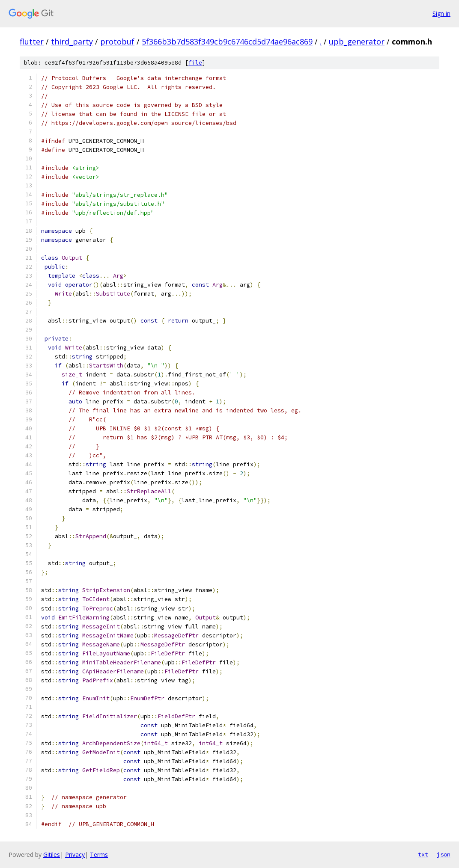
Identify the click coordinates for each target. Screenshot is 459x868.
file (195, 63)
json (444, 854)
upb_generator (357, 41)
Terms (99, 855)
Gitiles (52, 855)
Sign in (441, 13)
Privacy (75, 855)
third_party (72, 41)
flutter (32, 41)
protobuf (117, 41)
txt (423, 854)
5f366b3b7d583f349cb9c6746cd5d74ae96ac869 (227, 41)
